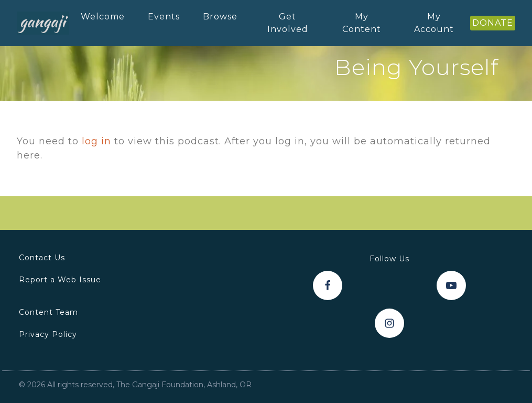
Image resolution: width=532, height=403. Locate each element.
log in (96, 141)
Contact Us (42, 258)
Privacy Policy (48, 334)
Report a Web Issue (60, 280)
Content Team (48, 312)
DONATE (493, 23)
